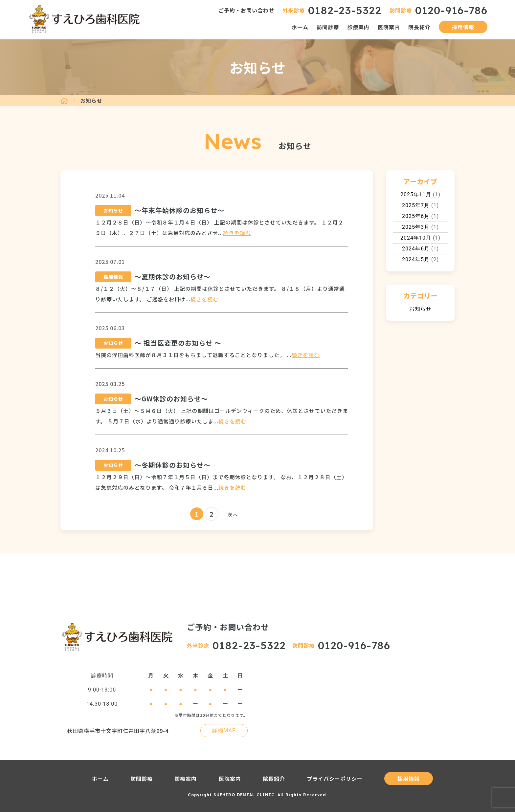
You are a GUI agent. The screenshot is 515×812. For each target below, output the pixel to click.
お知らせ (420, 309)
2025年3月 (416, 227)
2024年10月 (416, 238)
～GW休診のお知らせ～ (171, 399)
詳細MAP (224, 730)
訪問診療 (328, 27)
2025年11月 (416, 194)
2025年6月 (416, 216)
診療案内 (358, 27)
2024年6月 (416, 249)
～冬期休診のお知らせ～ (173, 465)
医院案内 (389, 27)
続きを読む (237, 233)
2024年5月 (416, 259)
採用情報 (463, 27)
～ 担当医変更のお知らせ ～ (178, 343)
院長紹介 (419, 27)
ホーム (300, 27)
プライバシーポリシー (335, 779)
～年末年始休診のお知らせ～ (179, 210)
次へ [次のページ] (233, 515)
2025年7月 (416, 205)
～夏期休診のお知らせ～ (173, 277)
